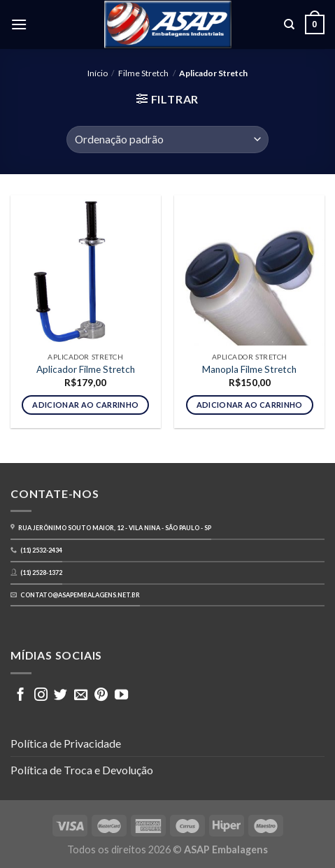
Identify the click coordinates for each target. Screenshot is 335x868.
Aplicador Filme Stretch (86, 369)
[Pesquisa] (289, 24)
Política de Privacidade (66, 743)
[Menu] (19, 24)
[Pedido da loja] (167, 140)
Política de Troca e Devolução (82, 770)
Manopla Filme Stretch (249, 369)
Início (98, 73)
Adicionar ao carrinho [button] (85, 405)
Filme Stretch (143, 73)
